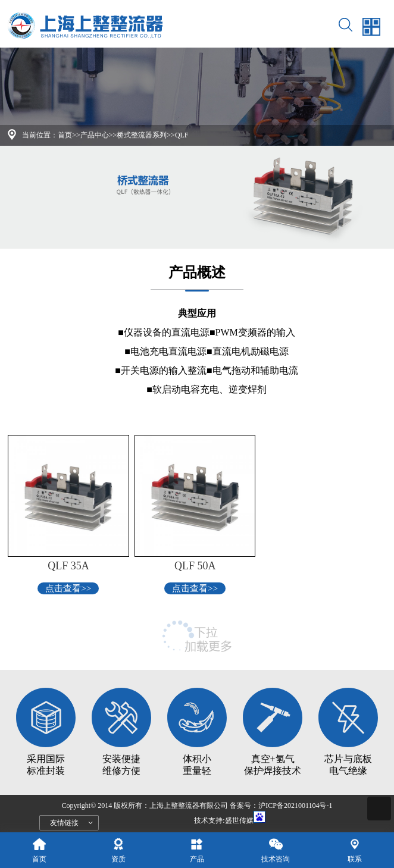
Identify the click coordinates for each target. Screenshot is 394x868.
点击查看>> (68, 588)
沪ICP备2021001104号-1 (295, 806)
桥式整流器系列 (142, 135)
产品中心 (95, 135)
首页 (65, 135)
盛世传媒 (239, 820)
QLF (182, 135)
